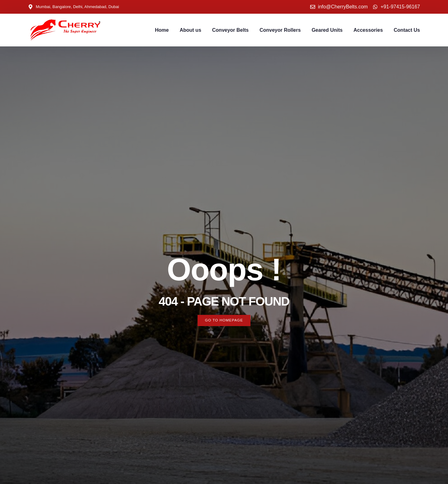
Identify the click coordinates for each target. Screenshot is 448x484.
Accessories (368, 30)
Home (162, 30)
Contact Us (407, 30)
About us (190, 30)
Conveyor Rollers (280, 30)
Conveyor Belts (230, 30)
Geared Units (327, 30)
